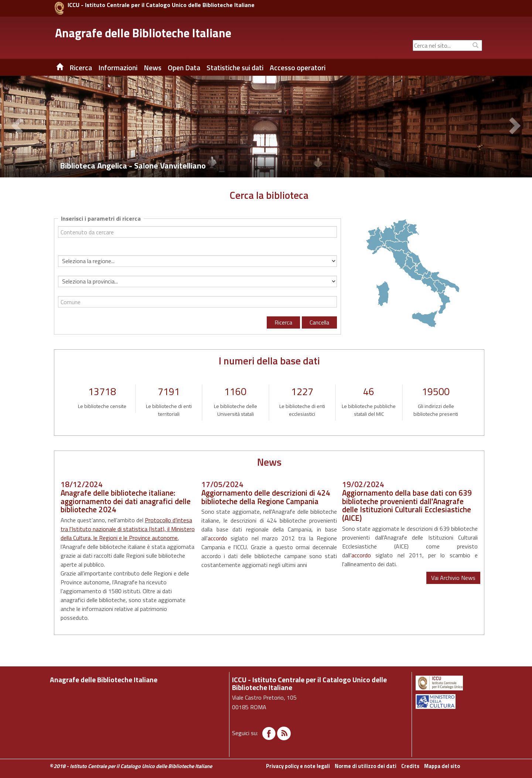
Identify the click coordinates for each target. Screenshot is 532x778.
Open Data (184, 68)
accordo (217, 538)
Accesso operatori (298, 68)
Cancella (319, 322)
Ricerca (283, 322)
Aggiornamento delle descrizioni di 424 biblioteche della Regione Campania (266, 497)
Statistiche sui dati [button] (235, 68)
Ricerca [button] (81, 68)
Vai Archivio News (453, 578)
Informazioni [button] (118, 68)
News (153, 68)
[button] (18, 127)
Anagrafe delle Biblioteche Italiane (143, 33)
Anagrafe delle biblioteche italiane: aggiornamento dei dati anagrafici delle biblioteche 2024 (126, 501)
